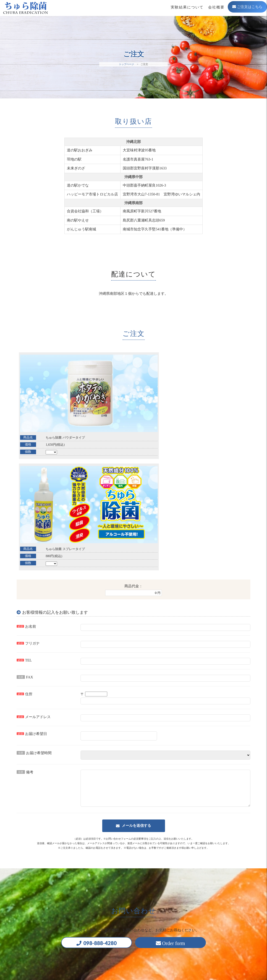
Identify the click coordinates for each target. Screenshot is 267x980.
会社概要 (216, 7)
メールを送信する (136, 708)
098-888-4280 (96, 827)
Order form (179, 827)
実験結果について (187, 7)
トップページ (126, 64)
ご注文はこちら (247, 7)
